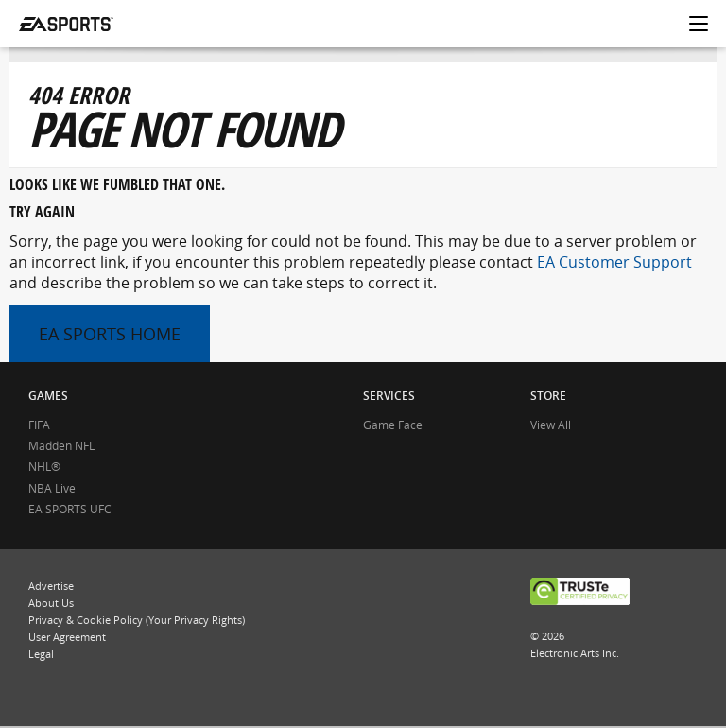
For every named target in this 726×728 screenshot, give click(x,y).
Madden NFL (61, 446)
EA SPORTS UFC (70, 509)
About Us (51, 603)
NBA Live (52, 488)
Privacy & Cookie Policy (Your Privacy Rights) (137, 620)
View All (551, 425)
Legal (41, 654)
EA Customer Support (614, 262)
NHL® (44, 467)
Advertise (51, 586)
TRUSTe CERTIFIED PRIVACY (580, 593)
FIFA (39, 425)
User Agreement (67, 637)
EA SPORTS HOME (110, 334)
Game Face (393, 425)
